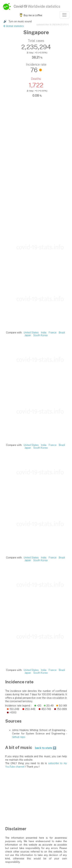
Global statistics (14, 26)
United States (31, 333)
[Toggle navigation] (64, 15)
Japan (28, 335)
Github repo (19, 737)
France (53, 333)
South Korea (40, 335)
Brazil (62, 333)
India (44, 333)
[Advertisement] (36, 188)
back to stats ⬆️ (46, 748)
